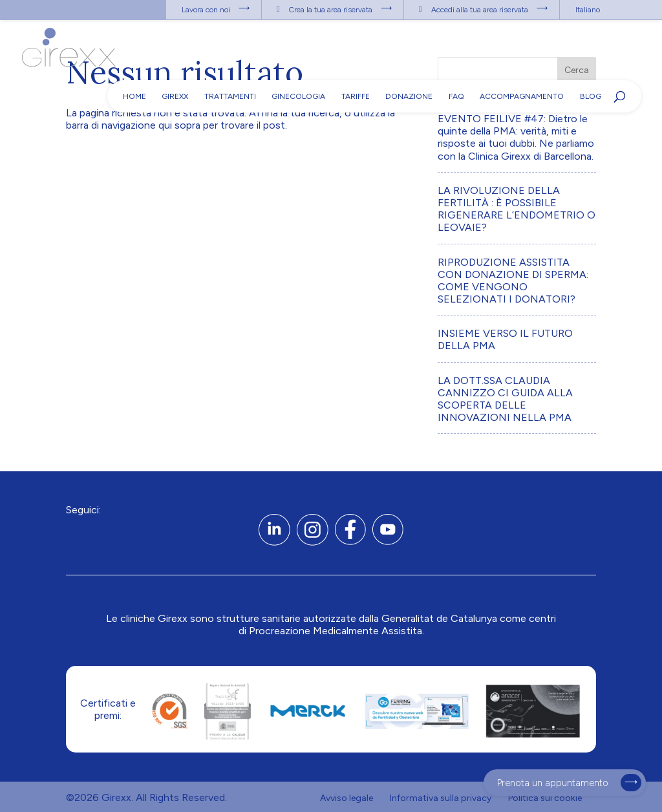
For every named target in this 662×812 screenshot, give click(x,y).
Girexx (175, 96)
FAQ (456, 96)
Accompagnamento (522, 96)
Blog (591, 96)
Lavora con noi (206, 10)
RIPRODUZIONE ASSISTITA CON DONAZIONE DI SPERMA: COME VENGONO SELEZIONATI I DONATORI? (513, 281)
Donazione (409, 96)
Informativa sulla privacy (441, 798)
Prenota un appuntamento (553, 783)
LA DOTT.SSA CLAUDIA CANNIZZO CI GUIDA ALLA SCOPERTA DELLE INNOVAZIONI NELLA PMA (505, 399)
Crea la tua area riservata (331, 10)
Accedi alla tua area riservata (480, 10)
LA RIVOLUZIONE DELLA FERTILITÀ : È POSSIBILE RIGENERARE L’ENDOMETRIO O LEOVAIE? (517, 209)
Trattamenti (230, 96)
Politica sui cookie (545, 798)
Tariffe (356, 96)
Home (134, 96)
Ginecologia (298, 96)
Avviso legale (347, 798)
